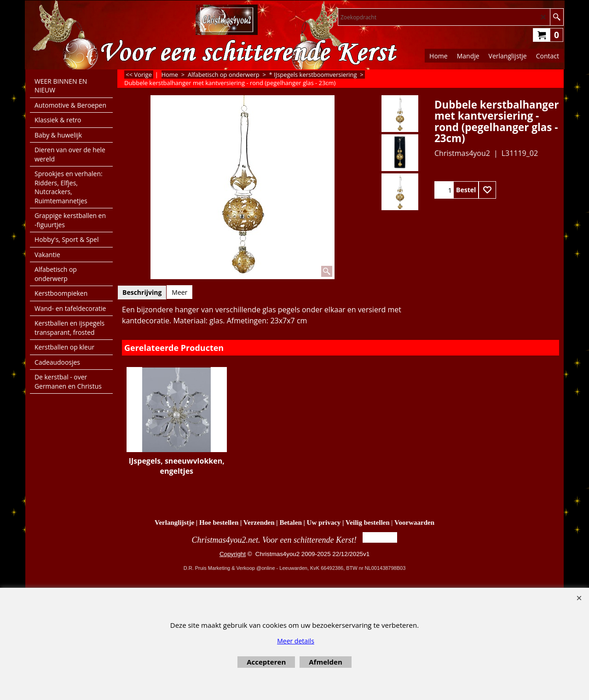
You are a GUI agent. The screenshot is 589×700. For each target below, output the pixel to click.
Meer (179, 292)
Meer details (296, 641)
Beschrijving (142, 292)
